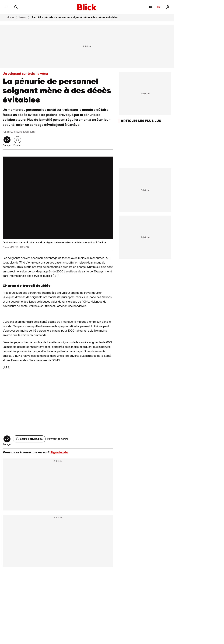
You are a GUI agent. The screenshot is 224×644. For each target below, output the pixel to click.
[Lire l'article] (17, 140)
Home (10, 17)
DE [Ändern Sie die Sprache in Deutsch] (151, 7)
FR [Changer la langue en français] (159, 7)
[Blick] (87, 7)
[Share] (7, 140)
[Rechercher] (16, 7)
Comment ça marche (58, 439)
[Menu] (6, 7)
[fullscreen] (58, 198)
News (23, 17)
